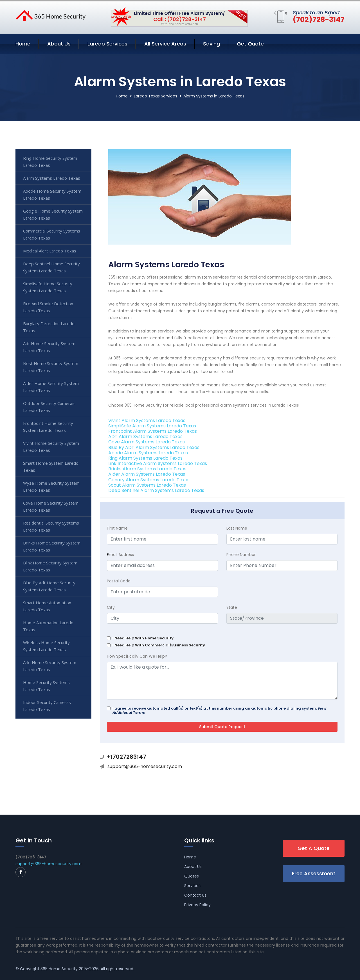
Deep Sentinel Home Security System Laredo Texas (51, 267)
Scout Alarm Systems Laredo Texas (147, 485)
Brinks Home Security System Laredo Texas (52, 546)
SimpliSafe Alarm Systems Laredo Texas (152, 426)
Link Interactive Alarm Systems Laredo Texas (158, 463)
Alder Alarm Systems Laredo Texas (147, 474)
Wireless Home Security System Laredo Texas (46, 646)
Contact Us (195, 895)
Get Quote (250, 44)
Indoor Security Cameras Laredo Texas (47, 706)
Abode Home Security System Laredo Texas (52, 194)
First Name (117, 528)
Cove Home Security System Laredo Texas (51, 506)
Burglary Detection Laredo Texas (49, 327)
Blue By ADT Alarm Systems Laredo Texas (154, 447)
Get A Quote (314, 848)
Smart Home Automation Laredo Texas (47, 606)
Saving (211, 44)
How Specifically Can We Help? (137, 656)
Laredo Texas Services (156, 96)
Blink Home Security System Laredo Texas (50, 566)
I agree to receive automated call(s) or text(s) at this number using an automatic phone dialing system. (220, 710)
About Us (59, 44)
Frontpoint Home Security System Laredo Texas (48, 427)
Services (192, 886)
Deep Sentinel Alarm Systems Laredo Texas (156, 490)
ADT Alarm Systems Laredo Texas (145, 437)
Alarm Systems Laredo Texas (52, 178)
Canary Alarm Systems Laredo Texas (149, 480)
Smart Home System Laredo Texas (51, 467)
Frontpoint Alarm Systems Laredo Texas (153, 431)
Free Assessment (314, 873)
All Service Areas (165, 44)
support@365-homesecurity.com (145, 766)
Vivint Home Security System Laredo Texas (51, 447)
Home (23, 44)
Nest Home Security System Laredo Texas (51, 367)
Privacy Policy (197, 905)
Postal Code (119, 581)
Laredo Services (107, 44)
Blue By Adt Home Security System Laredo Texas (49, 586)
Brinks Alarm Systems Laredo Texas (147, 469)
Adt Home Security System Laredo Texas (49, 347)
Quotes (192, 876)
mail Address (120, 555)
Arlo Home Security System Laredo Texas (50, 666)
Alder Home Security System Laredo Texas (51, 387)
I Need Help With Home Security (143, 638)
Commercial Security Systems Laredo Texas (52, 234)
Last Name (237, 528)
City (111, 607)
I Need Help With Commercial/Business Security (159, 645)
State (232, 607)
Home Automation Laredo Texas (48, 626)
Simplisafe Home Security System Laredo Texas (48, 287)
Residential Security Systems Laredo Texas (51, 526)
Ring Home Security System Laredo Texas (50, 162)
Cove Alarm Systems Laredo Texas (147, 442)
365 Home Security (59, 969)
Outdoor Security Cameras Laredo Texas (49, 407)
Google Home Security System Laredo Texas (53, 214)
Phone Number (241, 555)
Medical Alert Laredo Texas (50, 251)
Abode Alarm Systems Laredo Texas (148, 453)
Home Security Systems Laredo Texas (46, 686)
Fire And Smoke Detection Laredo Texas (48, 307)
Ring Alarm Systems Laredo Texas (145, 458)
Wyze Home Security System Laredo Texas (51, 486)
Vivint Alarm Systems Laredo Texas (147, 421)
